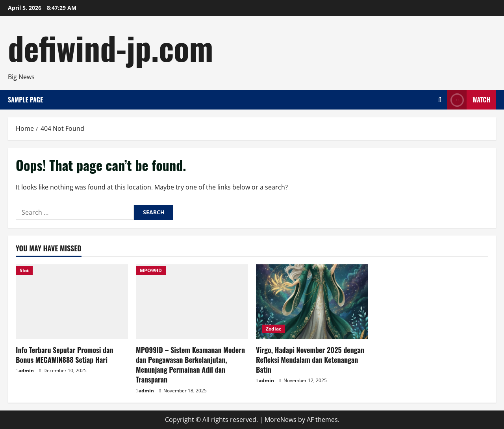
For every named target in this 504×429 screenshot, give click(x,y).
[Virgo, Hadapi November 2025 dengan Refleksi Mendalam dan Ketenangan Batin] (312, 302)
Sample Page (25, 100)
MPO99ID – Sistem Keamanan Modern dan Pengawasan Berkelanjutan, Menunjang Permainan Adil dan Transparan (190, 365)
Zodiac (273, 329)
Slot (24, 270)
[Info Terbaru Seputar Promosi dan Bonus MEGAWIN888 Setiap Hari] (72, 302)
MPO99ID (151, 270)
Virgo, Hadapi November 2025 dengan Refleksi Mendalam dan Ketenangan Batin (310, 360)
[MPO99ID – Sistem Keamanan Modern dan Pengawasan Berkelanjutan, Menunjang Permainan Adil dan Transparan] (192, 302)
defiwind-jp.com (110, 47)
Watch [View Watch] (469, 100)
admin (26, 370)
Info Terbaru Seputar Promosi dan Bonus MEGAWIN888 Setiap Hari (65, 355)
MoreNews (281, 420)
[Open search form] (440, 100)
